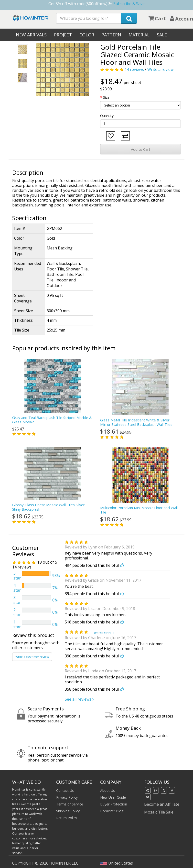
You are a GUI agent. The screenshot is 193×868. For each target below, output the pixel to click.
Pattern (111, 35)
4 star (17, 588)
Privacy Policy (67, 797)
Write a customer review (32, 657)
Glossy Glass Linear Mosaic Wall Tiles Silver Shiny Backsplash (48, 507)
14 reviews (134, 69)
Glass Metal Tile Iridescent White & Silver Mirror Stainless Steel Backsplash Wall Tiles (136, 422)
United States (117, 863)
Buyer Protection (114, 804)
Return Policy (67, 818)
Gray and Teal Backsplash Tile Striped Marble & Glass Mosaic (52, 420)
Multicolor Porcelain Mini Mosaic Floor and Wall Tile (139, 510)
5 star (17, 576)
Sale (162, 35)
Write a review (160, 69)
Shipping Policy (68, 811)
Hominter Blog (112, 811)
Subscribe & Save (129, 4)
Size (106, 97)
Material (139, 35)
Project (63, 35)
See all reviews (79, 699)
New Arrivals (31, 35)
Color (87, 35)
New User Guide (113, 797)
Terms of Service (70, 804)
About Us (107, 790)
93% (56, 576)
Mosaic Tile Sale (159, 812)
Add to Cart (141, 149)
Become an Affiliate (162, 804)
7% (55, 588)
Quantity (107, 116)
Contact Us (65, 790)
